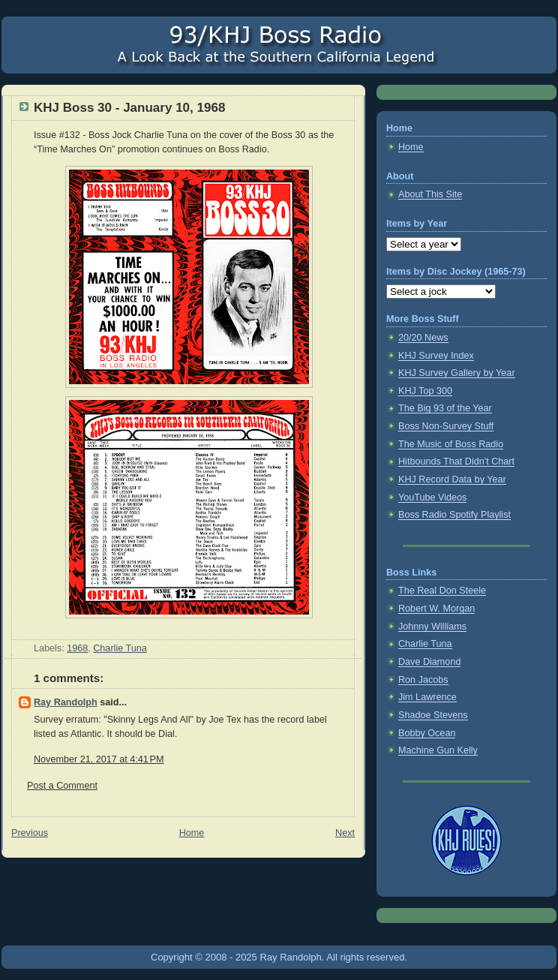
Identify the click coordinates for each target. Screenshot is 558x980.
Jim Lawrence (427, 697)
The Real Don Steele (442, 591)
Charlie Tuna (120, 648)
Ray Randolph (66, 702)
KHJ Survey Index (436, 356)
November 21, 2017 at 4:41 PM (99, 759)
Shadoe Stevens (433, 715)
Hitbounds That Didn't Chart (456, 461)
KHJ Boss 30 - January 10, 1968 (129, 108)
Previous (30, 833)
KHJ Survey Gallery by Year (457, 373)
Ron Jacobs (423, 680)
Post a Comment (62, 786)
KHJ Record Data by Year (452, 479)
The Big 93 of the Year (445, 408)
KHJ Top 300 (425, 391)
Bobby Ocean (427, 733)
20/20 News (423, 338)
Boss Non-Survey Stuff (446, 426)
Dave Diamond (429, 662)
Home (192, 833)
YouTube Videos (432, 498)
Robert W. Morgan (436, 609)
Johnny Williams (432, 627)
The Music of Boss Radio (451, 444)
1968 (77, 648)
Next (345, 833)
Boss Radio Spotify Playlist (454, 515)
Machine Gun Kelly (438, 750)
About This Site (430, 194)
